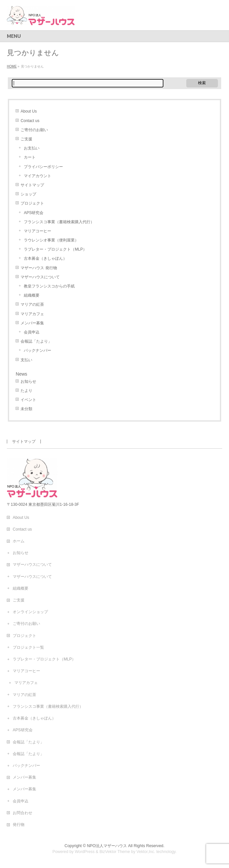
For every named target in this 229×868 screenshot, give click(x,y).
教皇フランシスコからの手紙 (49, 286)
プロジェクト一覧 (28, 647)
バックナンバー (38, 350)
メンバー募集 (32, 323)
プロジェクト (32, 203)
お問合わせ (23, 813)
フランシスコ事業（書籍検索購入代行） (59, 222)
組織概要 (32, 295)
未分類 (26, 409)
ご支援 (26, 139)
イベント (28, 400)
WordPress (85, 852)
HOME (12, 66)
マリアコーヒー (38, 231)
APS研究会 (34, 213)
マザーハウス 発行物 (39, 268)
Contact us (30, 121)
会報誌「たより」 (36, 341)
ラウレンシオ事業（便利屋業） (51, 240)
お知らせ (28, 381)
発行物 (19, 825)
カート (30, 157)
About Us (29, 111)
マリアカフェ (32, 314)
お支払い (32, 148)
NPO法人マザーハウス (107, 846)
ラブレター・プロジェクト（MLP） (55, 249)
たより (26, 391)
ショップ (28, 194)
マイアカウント (38, 176)
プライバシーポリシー (43, 167)
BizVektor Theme (115, 852)
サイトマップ (32, 185)
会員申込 (32, 332)
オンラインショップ (30, 612)
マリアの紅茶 (32, 304)
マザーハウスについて (40, 277)
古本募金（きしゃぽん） (45, 258)
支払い (26, 360)
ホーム (19, 541)
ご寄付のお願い (34, 130)
